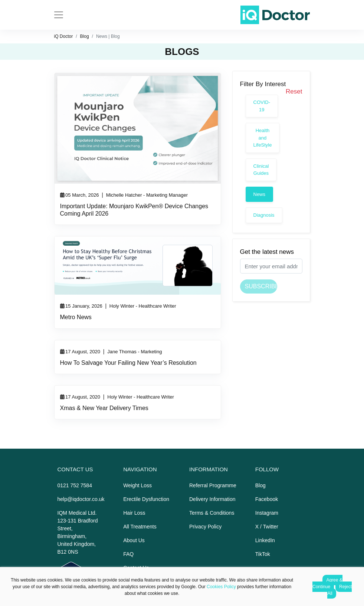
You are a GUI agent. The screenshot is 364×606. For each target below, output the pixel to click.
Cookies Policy (221, 587)
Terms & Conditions (212, 513)
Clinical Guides (261, 170)
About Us (134, 540)
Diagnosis (264, 215)
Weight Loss (137, 485)
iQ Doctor (64, 36)
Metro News (76, 317)
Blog (85, 36)
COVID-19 (262, 106)
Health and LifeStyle (263, 138)
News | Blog (108, 36)
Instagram (267, 513)
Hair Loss (134, 513)
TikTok (263, 554)
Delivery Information (212, 499)
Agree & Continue (327, 583)
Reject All (340, 590)
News (260, 194)
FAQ (128, 554)
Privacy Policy (205, 527)
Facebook (267, 499)
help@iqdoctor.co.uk (81, 499)
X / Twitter (267, 527)
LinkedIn (265, 540)
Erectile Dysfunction (146, 499)
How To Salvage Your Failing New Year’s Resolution (128, 363)
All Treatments (140, 527)
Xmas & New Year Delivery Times (104, 408)
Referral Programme (213, 485)
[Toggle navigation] (59, 15)
